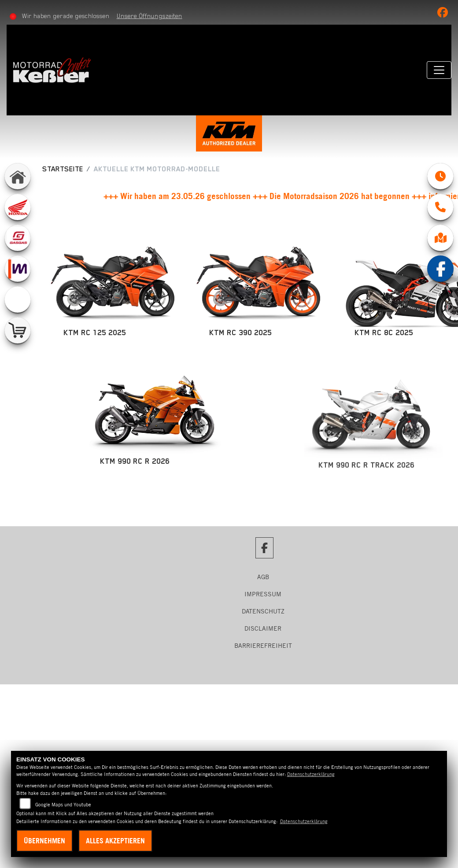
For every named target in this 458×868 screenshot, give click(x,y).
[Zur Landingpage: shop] (18, 330)
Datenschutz (263, 611)
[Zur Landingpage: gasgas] (18, 238)
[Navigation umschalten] (439, 70)
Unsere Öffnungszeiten (150, 16)
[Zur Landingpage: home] (18, 176)
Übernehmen (44, 841)
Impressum (263, 594)
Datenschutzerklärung (311, 774)
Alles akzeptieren (115, 841)
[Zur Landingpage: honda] (18, 207)
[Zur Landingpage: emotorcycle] (18, 299)
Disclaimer (263, 628)
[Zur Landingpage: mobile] (18, 269)
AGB (263, 577)
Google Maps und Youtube (63, 805)
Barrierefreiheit (263, 646)
